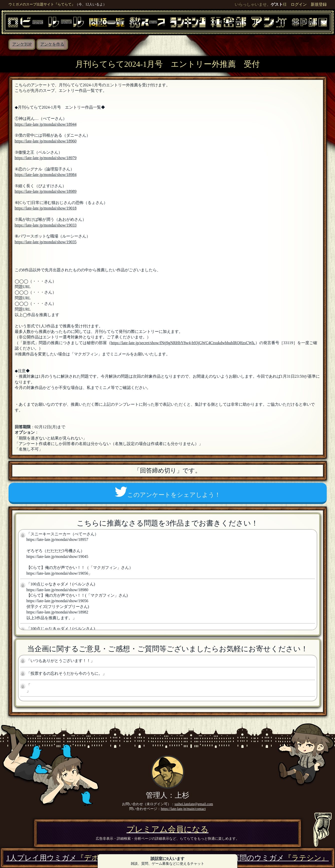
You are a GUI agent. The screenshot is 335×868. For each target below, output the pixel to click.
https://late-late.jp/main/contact (183, 809)
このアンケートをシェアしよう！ (168, 492)
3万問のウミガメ (279, 858)
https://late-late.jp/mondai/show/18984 (46, 175)
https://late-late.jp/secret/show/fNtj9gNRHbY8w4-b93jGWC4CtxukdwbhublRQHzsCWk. (183, 343)
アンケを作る (52, 44)
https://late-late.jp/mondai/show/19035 (46, 242)
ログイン (299, 4)
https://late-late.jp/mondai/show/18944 (46, 124)
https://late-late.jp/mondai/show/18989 (46, 191)
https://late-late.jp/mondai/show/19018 (46, 208)
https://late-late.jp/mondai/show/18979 (46, 158)
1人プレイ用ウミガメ (60, 858)
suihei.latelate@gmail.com (194, 804)
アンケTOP (22, 44)
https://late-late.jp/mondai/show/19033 (46, 225)
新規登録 (319, 4)
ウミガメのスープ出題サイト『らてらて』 (42, 4)
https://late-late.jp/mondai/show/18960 (46, 141)
